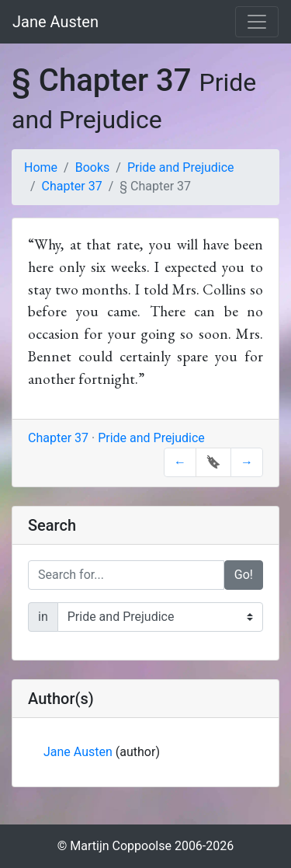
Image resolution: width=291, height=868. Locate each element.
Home (41, 167)
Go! (244, 575)
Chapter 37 (72, 186)
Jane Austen (55, 22)
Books (93, 167)
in (43, 617)
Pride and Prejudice (181, 167)
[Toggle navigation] (257, 22)
